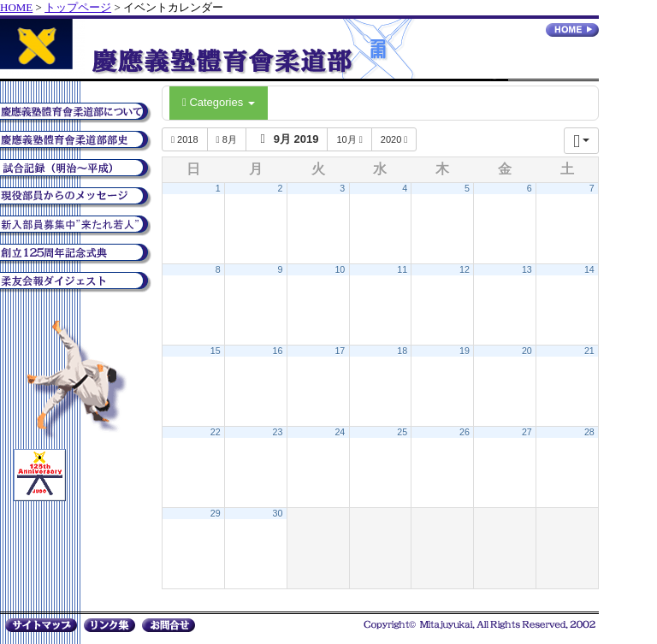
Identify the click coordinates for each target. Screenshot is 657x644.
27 (527, 432)
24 (340, 432)
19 (465, 351)
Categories (219, 102)
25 (402, 432)
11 (402, 269)
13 (527, 269)
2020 (394, 139)
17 (340, 351)
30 (278, 513)
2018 (185, 139)
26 (465, 432)
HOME (16, 7)
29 (216, 513)
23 (278, 432)
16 (278, 351)
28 (589, 432)
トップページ (78, 7)
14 (589, 269)
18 (402, 351)
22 (216, 432)
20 (527, 351)
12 (465, 269)
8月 (227, 139)
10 (340, 269)
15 (216, 351)
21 (589, 351)
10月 (349, 139)
